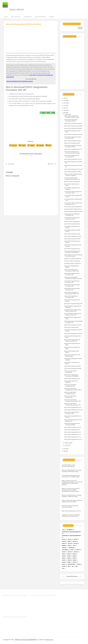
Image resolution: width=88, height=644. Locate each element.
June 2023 (64, 548)
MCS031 (64, 560)
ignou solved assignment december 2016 (71, 297)
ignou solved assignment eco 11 (73, 435)
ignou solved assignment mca (72, 249)
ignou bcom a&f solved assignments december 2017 (72, 400)
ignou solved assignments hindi (73, 369)
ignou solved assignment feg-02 (73, 407)
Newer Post (11, 164)
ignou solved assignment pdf (72, 143)
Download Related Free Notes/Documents (20, 81)
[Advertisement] (31, 37)
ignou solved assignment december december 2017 (72, 270)
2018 (64, 110)
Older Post (50, 164)
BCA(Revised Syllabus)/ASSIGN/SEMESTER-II (71, 536)
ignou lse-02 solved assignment (73, 259)
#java (63, 530)
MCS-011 (72, 550)
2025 (65, 98)
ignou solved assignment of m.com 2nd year (72, 156)
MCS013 (74, 554)
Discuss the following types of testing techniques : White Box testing (71, 496)
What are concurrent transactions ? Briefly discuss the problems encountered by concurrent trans (71, 490)
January (67, 445)
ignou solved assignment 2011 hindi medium (72, 356)
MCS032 (69, 560)
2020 (65, 108)
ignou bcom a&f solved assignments (70, 397)
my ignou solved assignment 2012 (73, 212)
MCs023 (69, 558)
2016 (64, 449)
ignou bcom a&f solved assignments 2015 (70, 385)
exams (69, 546)
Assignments (28, 17)
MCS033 (75, 560)
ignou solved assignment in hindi (73, 334)
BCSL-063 (76, 544)
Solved (64, 566)
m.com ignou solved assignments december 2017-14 (73, 204)
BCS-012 (70, 539)
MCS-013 (64, 552)
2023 (65, 101)
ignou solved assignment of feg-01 (73, 169)
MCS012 (69, 554)
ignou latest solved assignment (73, 264)
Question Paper (71, 564)
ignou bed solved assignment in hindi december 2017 (73, 311)
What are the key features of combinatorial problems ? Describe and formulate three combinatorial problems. (72, 483)
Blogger (75, 576)
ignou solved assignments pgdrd (73, 123)
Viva (63, 568)
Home (6, 17)
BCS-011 (64, 539)
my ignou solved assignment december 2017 (72, 215)
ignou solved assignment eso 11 (73, 432)
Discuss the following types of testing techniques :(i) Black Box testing (71, 471)
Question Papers (40, 17)
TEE (72, 566)
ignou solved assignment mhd (72, 239)
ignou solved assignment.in (72, 327)
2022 (65, 103)
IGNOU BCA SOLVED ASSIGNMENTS (26, 640)
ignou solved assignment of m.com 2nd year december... (72, 152)
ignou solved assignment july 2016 (73, 304)
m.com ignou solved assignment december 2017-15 (73, 192)
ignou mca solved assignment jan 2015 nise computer (73, 175)
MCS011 (64, 554)
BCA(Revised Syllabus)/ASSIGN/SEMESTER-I (71, 532)
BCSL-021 (64, 544)
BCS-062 (75, 539)
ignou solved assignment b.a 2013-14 (71, 511)
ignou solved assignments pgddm (73, 126)
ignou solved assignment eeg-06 (73, 439)
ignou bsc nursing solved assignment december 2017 (72, 179)
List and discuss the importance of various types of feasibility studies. (71, 476)
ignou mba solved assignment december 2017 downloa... (72, 252)
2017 (64, 113)
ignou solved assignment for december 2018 (72, 413)
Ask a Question (16, 17)
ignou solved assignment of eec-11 (73, 149)
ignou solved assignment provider (73, 134)
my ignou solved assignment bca (73, 209)
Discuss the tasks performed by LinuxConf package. (70, 506)
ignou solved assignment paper (73, 141)
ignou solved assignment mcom (73, 236)
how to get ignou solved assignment (70, 372)
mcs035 (69, 562)
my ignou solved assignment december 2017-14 (72, 218)
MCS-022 (76, 552)
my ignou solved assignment (72, 221)
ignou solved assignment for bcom (73, 410)
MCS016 (74, 556)
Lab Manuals (71, 548)
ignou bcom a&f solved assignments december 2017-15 (73, 389)
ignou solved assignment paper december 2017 (73, 138)
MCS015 (69, 556)
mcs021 (64, 558)
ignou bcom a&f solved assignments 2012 (70, 393)
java (74, 546)
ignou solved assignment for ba (73, 427)
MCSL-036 (74, 562)
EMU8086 (64, 546)
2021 (64, 105)
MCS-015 (70, 552)
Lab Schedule (65, 550)
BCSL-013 (75, 541)
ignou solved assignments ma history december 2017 (72, 340)
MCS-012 (78, 550)
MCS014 (64, 556)
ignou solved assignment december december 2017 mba (73, 278)
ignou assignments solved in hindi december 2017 (73, 322)
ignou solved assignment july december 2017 (72, 285)
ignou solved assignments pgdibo (73, 128)
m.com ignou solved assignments (73, 207)
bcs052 (69, 541)
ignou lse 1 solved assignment (72, 261)
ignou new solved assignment (72, 182)
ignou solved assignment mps (72, 234)
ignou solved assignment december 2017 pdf (71, 120)
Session (79, 564)
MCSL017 (64, 564)
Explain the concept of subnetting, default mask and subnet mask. (71, 516)
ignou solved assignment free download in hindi (72, 424)
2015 (64, 451)
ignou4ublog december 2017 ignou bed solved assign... (73, 256)
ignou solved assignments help (72, 366)
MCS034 (64, 562)
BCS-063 (64, 541)
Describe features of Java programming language (68, 466)
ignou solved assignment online (73, 172)
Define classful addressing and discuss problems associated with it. (72, 501)
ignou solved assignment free (72, 430)
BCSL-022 (70, 544)
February (67, 443)
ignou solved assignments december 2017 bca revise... (72, 117)
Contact (52, 17)
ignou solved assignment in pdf (73, 325)
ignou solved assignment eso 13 (73, 437)
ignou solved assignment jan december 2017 (72, 274)
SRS (69, 566)
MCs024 (74, 558)
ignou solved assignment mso (72, 224)
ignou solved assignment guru (72, 379)
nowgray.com (49, 640)
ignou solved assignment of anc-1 (73, 159)
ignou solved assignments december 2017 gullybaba (72, 375)
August (66, 114)
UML (76, 566)
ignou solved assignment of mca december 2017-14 (73, 146)
